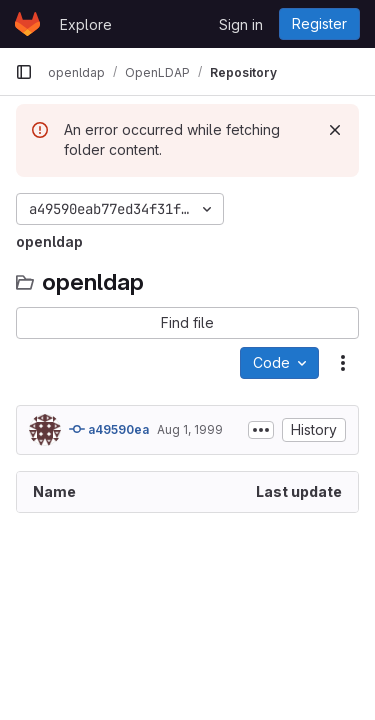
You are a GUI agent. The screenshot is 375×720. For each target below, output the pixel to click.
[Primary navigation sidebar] (24, 72)
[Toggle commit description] (261, 430)
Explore (86, 24)
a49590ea (109, 429)
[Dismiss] (335, 130)
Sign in (241, 24)
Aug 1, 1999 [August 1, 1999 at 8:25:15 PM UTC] (190, 429)
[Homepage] (27, 24)
